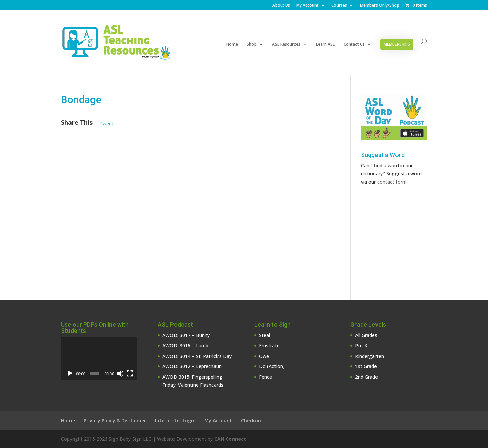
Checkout (252, 420)
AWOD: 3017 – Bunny (186, 335)
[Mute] (120, 374)
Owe (264, 356)
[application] (99, 359)
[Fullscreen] (130, 374)
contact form (392, 182)
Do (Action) (272, 366)
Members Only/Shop (380, 6)
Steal (265, 335)
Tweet (107, 123)
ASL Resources (286, 45)
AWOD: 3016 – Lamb (185, 346)
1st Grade (366, 366)
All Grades (366, 335)
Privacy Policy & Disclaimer (115, 420)
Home (232, 45)
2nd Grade (367, 377)
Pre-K (361, 346)
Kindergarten (370, 356)
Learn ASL (325, 45)
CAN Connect (230, 439)
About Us (281, 6)
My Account (307, 6)
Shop (252, 45)
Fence (266, 377)
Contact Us (354, 45)
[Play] (70, 374)
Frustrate (269, 346)
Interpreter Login (175, 420)
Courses (339, 6)
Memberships (397, 44)
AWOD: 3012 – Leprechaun (192, 366)
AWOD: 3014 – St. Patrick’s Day (197, 356)
